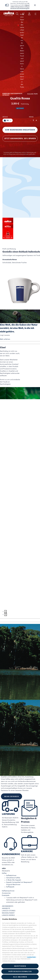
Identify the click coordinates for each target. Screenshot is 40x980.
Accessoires (6, 836)
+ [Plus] (36, 64)
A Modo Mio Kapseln (14, 823)
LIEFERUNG (8, 757)
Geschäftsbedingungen (10, 877)
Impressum (9, 898)
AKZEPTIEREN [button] (20, 966)
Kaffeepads (10, 830)
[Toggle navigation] (35, 14)
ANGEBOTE (6, 852)
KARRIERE (27, 795)
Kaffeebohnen (11, 819)
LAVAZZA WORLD (8, 859)
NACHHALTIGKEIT (8, 856)
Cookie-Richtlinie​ (11, 900)
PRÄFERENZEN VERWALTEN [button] (20, 971)
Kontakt (5, 868)
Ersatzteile (6, 839)
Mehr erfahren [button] (5, 283)
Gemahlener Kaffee (13, 821)
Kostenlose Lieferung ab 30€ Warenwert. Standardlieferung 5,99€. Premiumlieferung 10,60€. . (20, 5)
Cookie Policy (32, 957)
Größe (5, 60)
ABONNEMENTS (8, 849)
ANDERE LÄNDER (8, 891)
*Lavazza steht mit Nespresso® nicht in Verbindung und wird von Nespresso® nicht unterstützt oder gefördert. (22, 843)
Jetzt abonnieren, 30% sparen (20, 82)
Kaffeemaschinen (8, 834)
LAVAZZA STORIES (9, 854)
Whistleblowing (11, 905)
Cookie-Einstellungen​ (13, 903)
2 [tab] (6, 558)
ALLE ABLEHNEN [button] (20, 977)
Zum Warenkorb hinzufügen (20, 73)
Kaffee (4, 817)
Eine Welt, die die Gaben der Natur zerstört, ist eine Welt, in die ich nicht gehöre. (19, 271)
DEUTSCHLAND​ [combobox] (7, 886)
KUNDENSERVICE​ (12, 798)
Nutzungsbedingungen (10, 874)
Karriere (5, 870)
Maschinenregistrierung (10, 861)
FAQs (4, 865)
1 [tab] (5, 555)
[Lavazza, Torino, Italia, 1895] (9, 14)
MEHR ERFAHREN (12, 740)
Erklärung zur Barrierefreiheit (15, 907)
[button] (35, 5)
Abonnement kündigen (10, 879)
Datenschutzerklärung (13, 896)
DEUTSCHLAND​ (7, 888)
